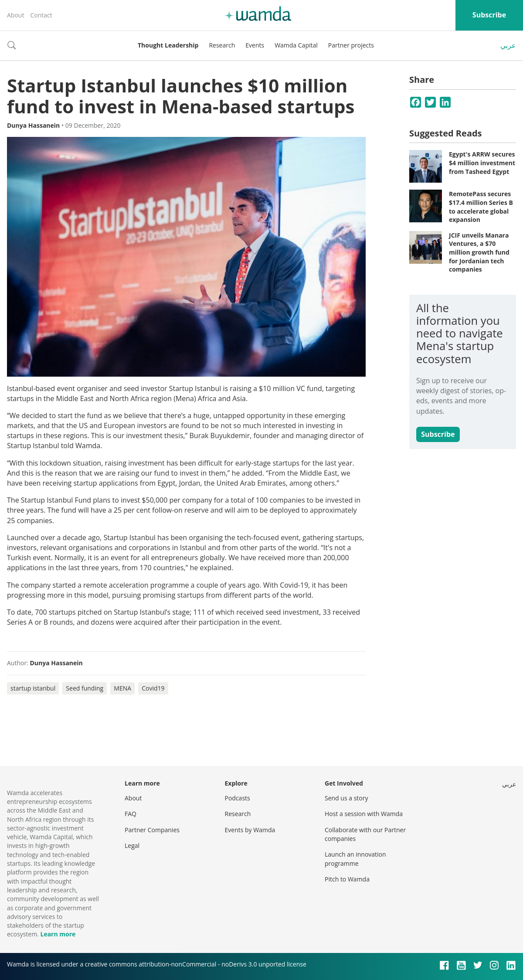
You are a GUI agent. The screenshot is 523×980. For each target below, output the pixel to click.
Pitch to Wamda (347, 879)
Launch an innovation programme (355, 859)
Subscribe (489, 15)
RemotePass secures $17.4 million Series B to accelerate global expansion (481, 207)
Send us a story (346, 798)
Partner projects (351, 45)
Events (255, 45)
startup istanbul (33, 688)
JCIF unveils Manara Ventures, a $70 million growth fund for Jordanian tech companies (479, 252)
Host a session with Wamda (364, 814)
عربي (508, 45)
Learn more (58, 934)
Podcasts (238, 798)
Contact (41, 15)
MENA (122, 688)
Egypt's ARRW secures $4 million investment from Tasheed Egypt (482, 163)
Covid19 (153, 688)
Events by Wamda (250, 830)
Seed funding (85, 688)
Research (222, 45)
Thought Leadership (168, 45)
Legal (132, 846)
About (15, 15)
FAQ (131, 814)
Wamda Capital (296, 45)
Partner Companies (152, 830)
